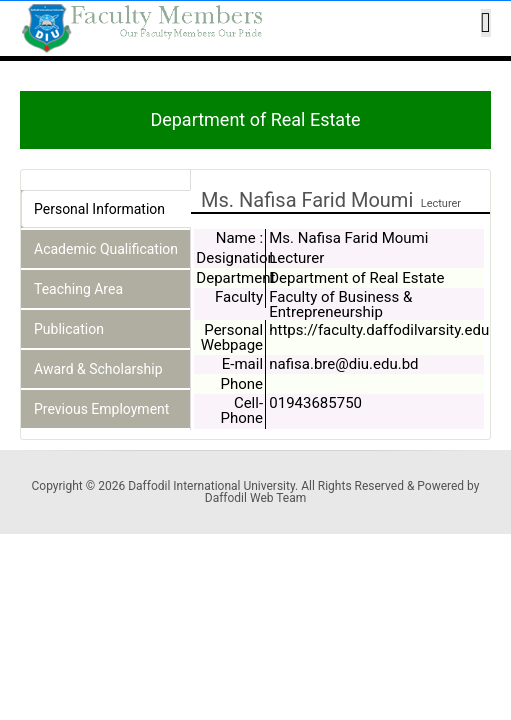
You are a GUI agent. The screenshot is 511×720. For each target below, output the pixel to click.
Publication (69, 329)
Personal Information (99, 209)
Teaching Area (78, 289)
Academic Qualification (106, 249)
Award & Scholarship (98, 369)
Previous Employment (101, 409)
